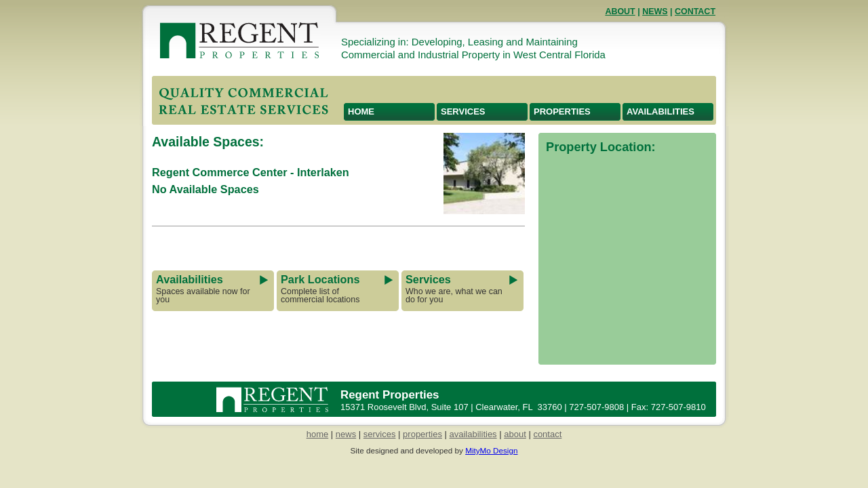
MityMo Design (491, 450)
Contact (695, 12)
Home (361, 111)
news (346, 434)
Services (463, 111)
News (655, 12)
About (620, 12)
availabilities (473, 434)
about (515, 434)
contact (547, 434)
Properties (562, 111)
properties (422, 434)
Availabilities (660, 111)
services (380, 434)
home (318, 434)
